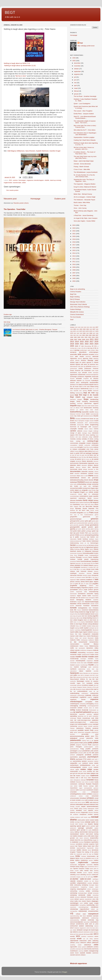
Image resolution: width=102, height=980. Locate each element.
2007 (74, 273)
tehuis (97, 848)
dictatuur (90, 465)
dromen (91, 480)
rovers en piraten (89, 782)
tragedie (72, 863)
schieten (84, 794)
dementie (90, 461)
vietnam (77, 899)
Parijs (92, 730)
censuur (85, 431)
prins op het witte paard (91, 753)
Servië (76, 809)
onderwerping (81, 695)
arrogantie (86, 378)
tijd (98, 856)
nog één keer (94, 679)
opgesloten (82, 714)
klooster (93, 604)
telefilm (79, 850)
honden (96, 553)
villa (97, 899)
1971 (75, 331)
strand (72, 840)
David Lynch (95, 451)
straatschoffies (94, 838)
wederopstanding (74, 920)
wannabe (96, 916)
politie (90, 743)
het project (76, 547)
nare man (95, 669)
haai (88, 537)
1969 (71, 331)
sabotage (91, 786)
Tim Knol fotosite (75, 317)
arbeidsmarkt (82, 375)
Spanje (96, 824)
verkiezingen (95, 889)
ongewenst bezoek (78, 699)
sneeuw (96, 814)
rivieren (88, 776)
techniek (73, 848)
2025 (74, 61)
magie (80, 632)
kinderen (88, 600)
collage (91, 437)
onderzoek (95, 695)
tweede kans (89, 871)
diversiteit (91, 469)
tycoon (85, 873)
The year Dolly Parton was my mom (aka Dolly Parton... (85, 157)
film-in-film (89, 506)
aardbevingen (83, 350)
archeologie (73, 377)
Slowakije (96, 812)
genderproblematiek (82, 523)
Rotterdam (79, 782)
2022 (74, 231)
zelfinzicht (83, 943)
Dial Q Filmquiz (75, 299)
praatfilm (88, 749)
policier (85, 743)
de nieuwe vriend (92, 457)
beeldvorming (79, 393)
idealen (72, 565)
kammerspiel (73, 594)
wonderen (84, 936)
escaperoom (73, 494)
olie (74, 689)
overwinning (74, 726)
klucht (97, 604)
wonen (96, 936)
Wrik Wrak (7, 322)
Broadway (78, 419)
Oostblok (78, 710)
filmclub (96, 506)
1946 (82, 327)
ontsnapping (74, 706)
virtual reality (74, 901)
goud (78, 533)
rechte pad (95, 765)
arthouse (73, 380)
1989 (71, 335)
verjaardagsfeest (81, 889)
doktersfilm (85, 472)
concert (81, 445)
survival (86, 844)
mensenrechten (94, 642)
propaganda (80, 755)
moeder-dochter (81, 657)
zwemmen (95, 953)
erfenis (91, 492)
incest (93, 569)
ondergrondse (94, 693)
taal (76, 846)
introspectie (95, 575)
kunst (82, 614)
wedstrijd (83, 920)
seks (87, 802)
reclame (85, 767)
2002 (86, 337)
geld (90, 521)
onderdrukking (75, 693)
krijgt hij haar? (91, 612)
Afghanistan (74, 359)
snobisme (77, 817)
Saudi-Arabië (83, 790)
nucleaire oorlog (92, 683)
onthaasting (83, 704)
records (90, 767)
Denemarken (83, 463)
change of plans (75, 433)
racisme (84, 761)
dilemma (78, 467)
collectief (96, 437)
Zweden (89, 953)
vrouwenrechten (93, 911)
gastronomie (86, 517)
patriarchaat (81, 732)
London (84, 626)
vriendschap (74, 909)
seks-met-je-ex (94, 802)
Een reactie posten (12, 190)
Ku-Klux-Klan (77, 614)
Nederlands (75, 673)
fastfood (82, 502)
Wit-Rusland (87, 934)
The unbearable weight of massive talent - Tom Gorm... (85, 122)
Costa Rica (86, 447)
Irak (87, 577)
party (72, 732)
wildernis (75, 932)
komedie (73, 608)
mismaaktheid (90, 653)
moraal (96, 661)
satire (77, 790)
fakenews (73, 500)
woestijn (72, 936)
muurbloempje (84, 665)
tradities (96, 860)
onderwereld (73, 695)
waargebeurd (93, 914)
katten (89, 596)
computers (95, 443)
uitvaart (78, 875)
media (97, 638)
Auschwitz (88, 381)
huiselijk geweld (83, 559)
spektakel (93, 826)
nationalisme (73, 671)
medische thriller (75, 640)
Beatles (90, 391)
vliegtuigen (95, 901)
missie (96, 653)
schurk (83, 800)
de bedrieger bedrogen (91, 453)
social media (94, 820)
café (90, 427)
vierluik (72, 899)
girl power (79, 529)
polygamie (78, 745)
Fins (97, 509)
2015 (74, 250)
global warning (94, 529)
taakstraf (72, 846)
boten (88, 414)
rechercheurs (74, 765)
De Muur (84, 457)
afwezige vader (93, 360)
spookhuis (73, 830)
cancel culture (89, 429)
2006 (74, 276)
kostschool (85, 610)
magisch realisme (88, 632)
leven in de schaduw (79, 622)
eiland (77, 490)
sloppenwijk (84, 812)
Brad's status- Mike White (82, 202)
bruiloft (96, 421)
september (78, 71)
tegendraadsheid (81, 848)
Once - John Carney (80, 208)
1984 (84, 333)
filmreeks (78, 508)
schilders (89, 794)
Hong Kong (73, 555)
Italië (96, 579)
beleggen (80, 399)
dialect (79, 465)
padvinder (96, 726)
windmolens (87, 932)
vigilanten (82, 899)
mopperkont (90, 661)
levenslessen (89, 622)
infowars (90, 571)
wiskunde (81, 934)
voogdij (96, 903)
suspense (92, 844)
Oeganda (79, 687)
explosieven (82, 498)
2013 (74, 256)
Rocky (85, 778)
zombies (96, 947)
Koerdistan (86, 606)
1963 (84, 329)
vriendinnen (95, 907)
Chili (76, 435)
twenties (80, 873)
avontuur (73, 385)
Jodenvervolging (75, 588)
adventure (88, 356)
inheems (96, 571)
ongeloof (90, 697)
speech (88, 826)
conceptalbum (74, 445)
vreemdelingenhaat (83, 907)
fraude (96, 513)
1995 (90, 335)
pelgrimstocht (95, 732)
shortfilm (72, 810)
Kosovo (79, 610)
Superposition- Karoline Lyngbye (84, 137)
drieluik (86, 480)
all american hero (93, 364)
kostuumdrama (94, 610)
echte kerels (73, 484)
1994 (87, 335)
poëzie (72, 743)
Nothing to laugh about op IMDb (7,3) (17, 63)
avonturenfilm (94, 382)
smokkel (90, 814)
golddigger (89, 531)
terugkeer (73, 852)
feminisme (77, 504)
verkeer (89, 889)
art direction (94, 378)
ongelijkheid (83, 697)
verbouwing (77, 885)
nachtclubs (96, 667)
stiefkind (85, 836)
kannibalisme (82, 594)
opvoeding (73, 716)
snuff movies (84, 817)
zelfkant (89, 943)
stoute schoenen (84, 838)
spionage (81, 828)
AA (98, 348)
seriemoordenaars (92, 806)
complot (89, 443)
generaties (91, 523)
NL (87, 679)
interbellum (82, 573)
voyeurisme (73, 907)
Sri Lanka (89, 830)
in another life (91, 567)
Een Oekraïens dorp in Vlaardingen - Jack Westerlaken (85, 134)
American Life (79, 371)
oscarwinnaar (86, 718)
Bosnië (83, 414)
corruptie (80, 447)
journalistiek (74, 590)
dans (86, 451)
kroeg (72, 614)
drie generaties (93, 478)
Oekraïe (84, 687)
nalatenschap (82, 669)
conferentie (87, 445)
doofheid (91, 473)
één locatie (74, 486)
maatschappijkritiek (86, 630)
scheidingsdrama (76, 794)
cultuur (72, 451)
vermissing (74, 893)
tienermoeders (91, 856)
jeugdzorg (83, 586)
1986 (91, 333)
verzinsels (77, 897)
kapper (79, 596)
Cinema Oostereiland (77, 314)
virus (80, 901)
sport (78, 830)
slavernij (73, 812)
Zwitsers (83, 955)
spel (97, 826)
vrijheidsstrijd (83, 911)
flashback (73, 510)
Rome (96, 780)
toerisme (88, 858)
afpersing (86, 359)
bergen (72, 401)
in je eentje (83, 569)
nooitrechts (73, 681)
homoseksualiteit (88, 553)
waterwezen (85, 918)
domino (96, 472)
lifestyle (85, 624)
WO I (92, 934)
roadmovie (94, 775)
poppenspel (95, 745)
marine (89, 636)
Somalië (72, 824)
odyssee (74, 687)
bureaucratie (80, 425)
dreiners (84, 478)
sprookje (83, 830)
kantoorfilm (90, 594)
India (97, 569)
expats (91, 496)
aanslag (77, 350)
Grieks (77, 535)
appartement (74, 375)
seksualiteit (79, 804)
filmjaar (72, 509)
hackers (93, 537)
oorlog (73, 710)
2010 (74, 264)
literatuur (95, 624)
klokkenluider (86, 604)
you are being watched (91, 939)
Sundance (87, 842)
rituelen (78, 776)
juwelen (72, 592)
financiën (91, 508)
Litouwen (73, 626)
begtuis (96, 397)
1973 (81, 331)
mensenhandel (83, 642)
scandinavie (90, 790)
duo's (91, 482)
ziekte (24, 183)
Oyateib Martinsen (42, 151)
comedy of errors (87, 439)
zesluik (80, 945)
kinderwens (73, 602)
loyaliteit (86, 628)
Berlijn (78, 401)
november (77, 66)
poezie (96, 740)
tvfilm (81, 871)
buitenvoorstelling (94, 423)
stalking (77, 832)
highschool (90, 547)
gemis (72, 523)
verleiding (81, 891)
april (76, 85)
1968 (97, 329)
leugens (80, 620)
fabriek (90, 498)
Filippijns (76, 507)
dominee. (91, 472)
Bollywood (73, 414)
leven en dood (88, 620)
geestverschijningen (76, 519)
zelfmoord (95, 943)
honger (86, 555)
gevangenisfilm (75, 527)
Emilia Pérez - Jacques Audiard (84, 114)
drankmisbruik (75, 478)
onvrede (86, 708)
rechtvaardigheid (75, 767)
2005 (74, 278)
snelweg (72, 817)
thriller (78, 856)
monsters (91, 659)
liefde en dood (74, 624)
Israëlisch (89, 580)
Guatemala (83, 537)
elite (80, 490)
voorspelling (83, 905)
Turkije (87, 869)
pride (92, 751)
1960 (75, 329)
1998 (72, 337)
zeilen (90, 941)
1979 (72, 333)
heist (84, 541)
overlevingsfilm (83, 724)
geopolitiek (81, 525)
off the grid (95, 687)
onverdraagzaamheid (93, 706)
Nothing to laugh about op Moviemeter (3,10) (20, 66)
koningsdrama (83, 608)
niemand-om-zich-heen (82, 677)
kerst (97, 598)
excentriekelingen (75, 496)
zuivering (81, 951)
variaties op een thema (91, 881)
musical (72, 665)
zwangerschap (94, 951)
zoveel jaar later (79, 949)
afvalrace (83, 360)
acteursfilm (74, 354)
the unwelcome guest (80, 854)
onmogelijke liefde (92, 702)
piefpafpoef (74, 738)
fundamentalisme (89, 515)
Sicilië (85, 810)
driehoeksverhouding (77, 480)
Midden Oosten (84, 646)
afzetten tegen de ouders (78, 362)
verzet (72, 897)
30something (88, 346)
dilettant (84, 467)
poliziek (73, 745)
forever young (94, 510)
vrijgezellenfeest (84, 909)
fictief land (87, 505)
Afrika (91, 359)
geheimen (95, 519)
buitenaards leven (82, 423)
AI (93, 362)
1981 (75, 333)
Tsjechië (75, 869)
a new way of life (91, 348)
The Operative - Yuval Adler (15, 209)
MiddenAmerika (94, 646)
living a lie (79, 626)
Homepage (35, 199)
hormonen (85, 557)
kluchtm (72, 606)
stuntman (81, 842)
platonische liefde (92, 738)
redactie (96, 767)
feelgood (96, 502)
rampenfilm (74, 763)
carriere (15, 180)
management (87, 634)
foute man (86, 513)
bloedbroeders (88, 408)
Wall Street (83, 916)
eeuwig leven (87, 488)
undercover (95, 875)
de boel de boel (75, 455)
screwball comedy (93, 800)
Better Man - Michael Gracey (83, 194)
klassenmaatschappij (92, 602)
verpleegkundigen (82, 893)
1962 (81, 329)
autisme (72, 383)
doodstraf (77, 473)
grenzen (72, 535)
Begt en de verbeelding (78, 289)
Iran (90, 577)
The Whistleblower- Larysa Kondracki (86, 172)
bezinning (80, 403)
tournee (91, 860)
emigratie (85, 490)
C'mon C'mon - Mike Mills (82, 169)
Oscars (79, 718)
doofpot (96, 473)
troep (86, 867)
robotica (72, 778)
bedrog (72, 393)
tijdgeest (73, 858)
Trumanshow (91, 867)
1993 (83, 335)
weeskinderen (94, 922)
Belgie (86, 399)
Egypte (93, 488)
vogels (91, 903)
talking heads (87, 846)
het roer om (82, 547)
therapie (72, 856)
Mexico (96, 644)
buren (87, 425)
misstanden (73, 655)
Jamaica (78, 582)
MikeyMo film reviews (77, 312)
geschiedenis (94, 525)
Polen (81, 743)
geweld (84, 527)
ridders (89, 773)
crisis (88, 449)
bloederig (96, 408)
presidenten (86, 751)
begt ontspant (87, 397)
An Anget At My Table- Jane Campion (86, 218)
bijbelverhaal (88, 403)
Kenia (87, 598)
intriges (89, 575)
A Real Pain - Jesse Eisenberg (83, 215)
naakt (90, 667)
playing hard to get (88, 740)
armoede (79, 378)
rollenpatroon (77, 780)
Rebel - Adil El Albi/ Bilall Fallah (84, 161)
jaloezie (72, 582)
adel (76, 356)
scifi (86, 800)
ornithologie (73, 718)
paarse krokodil (88, 726)
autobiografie (85, 383)
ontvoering (83, 706)
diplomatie (95, 467)
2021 (10, 180)
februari (77, 91)
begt (81, 43)
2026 (74, 58)
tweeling (96, 871)
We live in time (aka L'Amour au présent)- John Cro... (84, 148)
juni (75, 80)
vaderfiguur (95, 879)
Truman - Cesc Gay (80, 205)
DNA (97, 469)
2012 (74, 259)
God (71, 531)
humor (78, 561)
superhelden (95, 842)
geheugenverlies (75, 521)
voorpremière (74, 905)
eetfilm (80, 488)
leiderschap (73, 618)
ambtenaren (88, 368)
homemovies (73, 553)
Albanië (96, 362)
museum (96, 663)
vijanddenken (88, 899)
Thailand (79, 852)
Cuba (92, 449)
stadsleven (95, 830)
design (97, 463)
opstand (96, 714)
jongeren (91, 588)
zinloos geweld (82, 947)
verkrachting (74, 891)
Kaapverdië (79, 592)
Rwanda (86, 786)
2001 (82, 337)
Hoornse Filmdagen (76, 557)
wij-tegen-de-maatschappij (91, 930)
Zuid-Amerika (88, 949)
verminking (95, 891)
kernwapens (92, 598)
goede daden (77, 531)
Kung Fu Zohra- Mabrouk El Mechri (85, 187)
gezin (97, 527)
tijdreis (77, 858)
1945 (79, 327)
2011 (74, 262)
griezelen (82, 535)
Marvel (72, 638)
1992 (80, 335)
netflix (75, 675)
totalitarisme (84, 860)
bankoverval (85, 389)
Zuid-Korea (95, 949)
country (91, 447)
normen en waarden (92, 681)
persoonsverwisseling (77, 736)
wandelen (89, 916)
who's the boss (91, 928)
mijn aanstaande (80, 648)
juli (75, 77)
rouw (83, 782)
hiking (72, 549)
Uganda (90, 873)
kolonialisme (95, 606)
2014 (74, 253)
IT (93, 580)
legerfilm (96, 616)
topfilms (77, 860)
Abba (97, 350)
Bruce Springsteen (80, 421)
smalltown (76, 814)
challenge (96, 431)
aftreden (77, 360)
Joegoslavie (84, 588)
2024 (74, 225)
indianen (73, 571)
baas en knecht (84, 384)
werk (87, 924)
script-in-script (74, 802)
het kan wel (85, 545)
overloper (90, 724)
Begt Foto (73, 294)
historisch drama (76, 551)
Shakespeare (91, 809)
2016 (74, 248)
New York (73, 677)
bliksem (78, 408)
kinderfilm (96, 600)
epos (87, 492)
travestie (73, 867)
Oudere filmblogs (76, 309)
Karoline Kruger (55, 151)
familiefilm (79, 500)
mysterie (76, 667)
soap (89, 817)
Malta (80, 634)
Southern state (83, 824)
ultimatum (89, 875)
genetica (96, 523)
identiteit (77, 565)
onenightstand (74, 697)
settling (80, 809)
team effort (95, 846)
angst (79, 373)
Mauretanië (91, 638)
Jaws (87, 584)
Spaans (90, 824)
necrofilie (96, 671)
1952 (91, 327)
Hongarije (81, 555)
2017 (74, 245)
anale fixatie (95, 371)
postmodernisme (74, 749)
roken (72, 780)
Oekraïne (89, 687)
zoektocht (90, 947)
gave (97, 517)
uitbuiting (96, 873)
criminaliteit (82, 449)
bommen (79, 414)
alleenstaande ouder (75, 366)
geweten (91, 527)
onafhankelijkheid (82, 691)
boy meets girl (79, 416)
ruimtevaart (82, 784)
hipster (91, 549)
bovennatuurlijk (94, 414)
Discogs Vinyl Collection (78, 302)
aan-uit (72, 350)
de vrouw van (88, 459)
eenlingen (95, 486)
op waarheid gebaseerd (82, 712)
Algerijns (78, 364)
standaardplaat (74, 834)
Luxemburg (77, 630)
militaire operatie (75, 650)
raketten (96, 761)
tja (85, 858)
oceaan (91, 685)
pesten (87, 736)
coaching (92, 435)
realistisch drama (88, 763)
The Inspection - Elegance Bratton (85, 184)
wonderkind (90, 936)
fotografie (80, 513)
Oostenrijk (85, 710)
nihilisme (83, 679)
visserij (84, 901)
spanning (73, 826)
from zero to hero (76, 515)
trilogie (82, 867)
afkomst (80, 359)
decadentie (78, 461)
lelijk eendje (80, 618)
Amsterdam (87, 371)
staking (72, 832)
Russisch (95, 784)
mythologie (84, 667)
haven (97, 539)
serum (72, 809)
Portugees (79, 747)
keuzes (72, 600)
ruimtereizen (74, 784)
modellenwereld (86, 655)
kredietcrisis (82, 612)
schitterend (73, 796)
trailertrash (95, 863)
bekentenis (73, 399)
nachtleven (73, 669)
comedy (79, 439)
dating (90, 451)
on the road (93, 689)
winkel (92, 932)
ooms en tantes (94, 708)
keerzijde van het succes (77, 598)
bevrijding (85, 401)
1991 (77, 335)
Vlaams (89, 901)
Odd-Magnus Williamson (16, 151)
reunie (80, 771)
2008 (74, 270)
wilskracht (81, 932)
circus (87, 435)
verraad (90, 893)
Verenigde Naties (94, 885)
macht (72, 632)
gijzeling (73, 529)
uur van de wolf (85, 877)
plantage (82, 738)
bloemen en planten (77, 410)
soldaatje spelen (90, 822)
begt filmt (78, 395)
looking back (95, 626)
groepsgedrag (89, 535)
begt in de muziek (91, 395)
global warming (86, 529)
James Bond (85, 582)
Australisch (95, 380)
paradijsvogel (74, 730)
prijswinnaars (74, 753)
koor (90, 608)
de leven (79, 457)
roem (89, 778)
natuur (81, 671)
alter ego (83, 366)
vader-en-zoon (85, 879)
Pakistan (72, 728)
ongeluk (96, 697)
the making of (87, 852)
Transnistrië (89, 865)
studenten (75, 842)
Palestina (88, 728)
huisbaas (73, 559)
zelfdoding (95, 941)
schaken (96, 790)
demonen (96, 461)
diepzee (96, 465)
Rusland (89, 784)
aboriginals (73, 352)
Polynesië (84, 745)
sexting (85, 809)
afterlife (72, 360)
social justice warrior (83, 820)
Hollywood (88, 551)
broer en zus (94, 419)
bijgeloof (96, 403)
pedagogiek (88, 732)
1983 (81, 333)
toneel (72, 860)
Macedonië (95, 630)
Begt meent (75, 397)
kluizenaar (79, 606)
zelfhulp (77, 943)
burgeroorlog (94, 425)
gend (75, 523)
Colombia (73, 439)
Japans (96, 582)
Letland (75, 620)
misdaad (73, 652)
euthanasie (95, 494)
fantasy (96, 500)
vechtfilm (73, 883)
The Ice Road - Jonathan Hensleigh (85, 96)
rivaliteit (83, 776)
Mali (76, 634)
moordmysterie (80, 661)
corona (72, 447)
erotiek (96, 492)
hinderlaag (77, 549)
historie (96, 549)
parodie (96, 730)
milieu (96, 648)
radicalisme (90, 761)
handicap (85, 539)
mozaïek (90, 663)
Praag (82, 749)
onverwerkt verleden (76, 708)
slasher (96, 810)
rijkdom (93, 773)
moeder (73, 657)
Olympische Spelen (81, 689)
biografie (73, 405)
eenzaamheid (74, 488)
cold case (78, 437)
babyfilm (91, 385)
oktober (77, 69)
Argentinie (88, 377)
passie (75, 732)
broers (72, 421)
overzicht (80, 726)
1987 (94, 333)
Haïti (97, 537)
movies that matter (82, 663)
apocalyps (96, 373)
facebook (96, 498)
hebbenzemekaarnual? (76, 541)
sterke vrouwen (78, 836)
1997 (97, 335)
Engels (82, 492)
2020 (74, 236)
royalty (96, 782)
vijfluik (94, 899)
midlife (72, 648)
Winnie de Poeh (74, 934)
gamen (97, 515)
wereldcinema (80, 924)
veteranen (83, 897)
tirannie (82, 858)
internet (96, 573)
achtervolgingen (94, 352)
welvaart (73, 924)
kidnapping (80, 600)
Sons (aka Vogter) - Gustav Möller (85, 221)
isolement (83, 580)
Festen (82, 505)
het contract (79, 545)
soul (76, 824)
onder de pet (94, 691)
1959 (71, 329)
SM (71, 814)
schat (84, 792)
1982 (78, 333)
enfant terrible (92, 490)
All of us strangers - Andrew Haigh (85, 197)
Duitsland (81, 482)
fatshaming (87, 502)
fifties (71, 507)
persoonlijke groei (90, 734)
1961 (78, 329)
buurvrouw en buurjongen (79, 427)
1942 (76, 327)
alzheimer (89, 366)
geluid (94, 521)
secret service (81, 802)
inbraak (88, 569)
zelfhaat (72, 943)
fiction (92, 505)
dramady (96, 476)
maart (76, 88)
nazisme (88, 671)
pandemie (95, 728)
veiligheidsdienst (82, 883)
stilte (77, 838)
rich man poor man (81, 773)
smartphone (83, 814)
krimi (97, 612)
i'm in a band (95, 563)
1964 (87, 329)
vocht (81, 903)
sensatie (78, 806)
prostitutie (88, 755)
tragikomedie (8, 183)
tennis (89, 850)
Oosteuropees (93, 710)
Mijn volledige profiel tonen (86, 46)
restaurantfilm (74, 771)
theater (96, 854)
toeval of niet (95, 858)
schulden (78, 800)
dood (72, 473)
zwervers (78, 955)
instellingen (73, 573)
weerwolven (87, 922)
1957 (97, 327)
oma (87, 689)
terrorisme (95, 850)
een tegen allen (85, 486)
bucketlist (73, 423)
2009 (74, 267)
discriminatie (74, 469)
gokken (84, 531)
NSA (83, 683)
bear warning (83, 391)
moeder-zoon (93, 657)
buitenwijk (73, 425)
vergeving (73, 889)
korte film (73, 610)
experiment (73, 498)
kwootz (93, 614)
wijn (71, 932)
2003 (90, 337)
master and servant (81, 638)
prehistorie (95, 749)
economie (95, 484)
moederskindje (74, 659)
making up (96, 632)
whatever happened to (80, 928)
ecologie (89, 484)
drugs (96, 480)
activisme (85, 354)
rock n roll (79, 778)
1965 (91, 329)
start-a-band (89, 834)
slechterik (78, 812)
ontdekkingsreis (75, 704)
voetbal (86, 903)
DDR (81, 453)
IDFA (82, 565)
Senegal (72, 806)
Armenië (72, 378)
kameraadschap (94, 592)
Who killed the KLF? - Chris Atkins (85, 130)
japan (91, 582)
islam (78, 580)
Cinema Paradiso (76, 292)
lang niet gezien (77, 616)
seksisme (73, 804)
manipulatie (95, 634)
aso (83, 381)
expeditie (96, 496)
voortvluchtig (91, 905)
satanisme (73, 790)
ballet (72, 389)
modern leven (94, 655)
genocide (76, 525)
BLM (82, 408)
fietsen (96, 505)
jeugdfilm (95, 584)
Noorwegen (22, 180)
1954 (94, 327)
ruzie (80, 786)
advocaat (95, 356)
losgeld (72, 628)
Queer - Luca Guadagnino (82, 104)
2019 (74, 239)
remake (96, 769)
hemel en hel (85, 543)
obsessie (79, 685)
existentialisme (84, 496)
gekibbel (82, 521)
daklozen (82, 451)
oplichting (89, 714)
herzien (73, 545)
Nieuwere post (10, 199)
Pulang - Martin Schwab (81, 167)
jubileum (81, 590)
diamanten (84, 465)
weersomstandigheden (77, 922)
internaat (89, 573)
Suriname (73, 844)
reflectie (72, 770)
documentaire (75, 471)
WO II (96, 934)
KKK (83, 602)
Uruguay (78, 877)
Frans (91, 512)
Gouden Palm (84, 533)
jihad (97, 586)
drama (91, 475)
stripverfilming (88, 840)
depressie (91, 463)
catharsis (80, 431)
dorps (78, 476)
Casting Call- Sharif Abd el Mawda (85, 140)
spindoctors (73, 828)
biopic (79, 406)
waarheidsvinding (75, 916)
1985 (87, 333)
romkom (73, 782)
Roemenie (95, 778)
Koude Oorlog (74, 612)
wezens (96, 926)
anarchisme (73, 373)
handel (79, 539)
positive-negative (89, 747)
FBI (91, 502)
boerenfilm (85, 412)
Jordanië (96, 588)
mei (75, 83)
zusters (86, 951)
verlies (88, 891)
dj (94, 469)
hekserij (89, 541)
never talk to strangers (84, 675)
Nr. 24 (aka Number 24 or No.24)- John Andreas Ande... (84, 176)
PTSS (85, 759)
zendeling (73, 945)
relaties (83, 769)
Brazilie (96, 416)
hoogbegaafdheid (94, 555)
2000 (79, 337)
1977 (94, 331)
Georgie (87, 525)
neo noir (90, 673)
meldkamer (91, 640)
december (77, 63)
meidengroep (84, 640)
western (81, 926)
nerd (71, 675)
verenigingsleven (74, 887)
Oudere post (60, 199)
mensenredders (75, 644)
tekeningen (73, 850)
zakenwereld (74, 941)
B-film (77, 385)
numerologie (73, 685)
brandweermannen (88, 416)
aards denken (91, 350)
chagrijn (90, 431)
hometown (80, 553)
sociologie (77, 822)
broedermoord (85, 419)
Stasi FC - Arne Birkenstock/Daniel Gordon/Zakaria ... (85, 117)
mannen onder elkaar (76, 636)
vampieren (80, 881)
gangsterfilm (74, 517)
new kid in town (94, 675)
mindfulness (83, 650)
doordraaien (73, 476)
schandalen (73, 792)
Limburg (90, 624)
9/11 (96, 346)
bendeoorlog (94, 399)
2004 (74, 281)
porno (72, 747)
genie (72, 525)
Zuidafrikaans (74, 951)
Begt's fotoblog (75, 297)
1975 (87, 331)
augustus (77, 74)
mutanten (78, 665)
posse (97, 747)
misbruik (96, 650)
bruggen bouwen (90, 421)
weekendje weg (93, 920)
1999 (75, 337)
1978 (97, 331)
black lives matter (86, 406)
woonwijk (73, 939)
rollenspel (83, 780)
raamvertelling (77, 761)
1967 (94, 329)
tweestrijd (73, 873)
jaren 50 (72, 584)
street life (77, 840)
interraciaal (73, 575)
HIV (83, 551)
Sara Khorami (30, 151)
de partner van (79, 459)
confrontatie (95, 445)
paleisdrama (80, 728)
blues (87, 410)
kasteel (84, 596)
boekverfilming (76, 412)
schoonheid (95, 796)
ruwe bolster (74, 786)
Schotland (83, 798)
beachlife (76, 391)
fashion (78, 502)
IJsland (91, 565)
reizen (77, 770)
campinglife (73, 429)
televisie (85, 850)
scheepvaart (95, 792)
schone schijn (84, 796)
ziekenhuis (88, 945)
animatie (84, 373)
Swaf (72, 320)
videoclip (96, 897)
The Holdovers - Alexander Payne (84, 200)
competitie (82, 443)
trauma (96, 865)
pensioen (72, 734)
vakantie (73, 881)
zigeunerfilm (74, 947)
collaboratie (85, 437)
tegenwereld (90, 848)
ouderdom (95, 720)
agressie (89, 362)
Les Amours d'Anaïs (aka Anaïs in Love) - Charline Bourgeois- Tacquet (35, 330)
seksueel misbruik (89, 804)
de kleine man (92, 455)
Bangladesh (77, 389)
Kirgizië (79, 602)
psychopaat (79, 759)
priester (96, 751)
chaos (89, 433)
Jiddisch (91, 586)
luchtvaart (92, 628)
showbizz (79, 810)
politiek (96, 743)
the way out (90, 854)
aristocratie (95, 377)
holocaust (95, 551)
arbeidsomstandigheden (92, 375)
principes (81, 753)
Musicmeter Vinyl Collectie (79, 304)
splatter (96, 828)
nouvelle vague (75, 683)
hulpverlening (94, 559)
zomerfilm (73, 949)
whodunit (80, 930)
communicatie (74, 443)
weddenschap (95, 918)
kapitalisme (73, 596)
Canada (80, 429)
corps (75, 447)
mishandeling (82, 653)
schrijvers (90, 798)
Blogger (65, 972)
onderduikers (85, 693)
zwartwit (82, 953)
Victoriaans (90, 897)
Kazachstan (95, 596)
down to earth (84, 476)
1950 (85, 327)
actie (79, 354)
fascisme (73, 502)
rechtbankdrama (85, 765)
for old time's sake (83, 510)
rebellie (47, 180)
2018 (74, 242)
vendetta (90, 883)
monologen (83, 659)
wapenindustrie (75, 918)
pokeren (77, 743)
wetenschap (89, 926)
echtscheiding (82, 484)
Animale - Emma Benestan (82, 164)
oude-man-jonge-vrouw (84, 720)
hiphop (82, 549)
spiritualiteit (89, 828)
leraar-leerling (87, 618)
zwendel (73, 955)
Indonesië (83, 571)
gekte (86, 521)
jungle (86, 590)
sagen (81, 788)
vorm (97, 905)
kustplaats (87, 614)
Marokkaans (95, 636)
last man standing (87, 616)
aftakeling (96, 359)
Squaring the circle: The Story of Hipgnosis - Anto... (84, 180)
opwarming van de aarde (85, 716)
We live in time (21, 76)
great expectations (93, 533)
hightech (96, 547)
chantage (84, 433)
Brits (72, 418)
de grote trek (83, 455)
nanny (88, 669)
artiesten (79, 381)
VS (72, 914)
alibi (82, 364)
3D (93, 346)
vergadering (84, 887)
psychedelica (74, 757)
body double (94, 410)
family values (88, 500)
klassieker (73, 604)
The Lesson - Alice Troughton (83, 111)
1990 (74, 335)
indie (78, 571)
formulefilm (73, 513)
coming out (80, 441)
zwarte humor (74, 953)
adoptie (82, 356)
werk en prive (94, 924)
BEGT (10, 12)
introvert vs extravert (76, 577)
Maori (85, 636)
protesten (96, 755)
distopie (85, 469)
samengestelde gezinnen (91, 788)
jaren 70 (83, 584)
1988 (97, 333)
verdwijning (85, 885)
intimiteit (85, 575)
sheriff (97, 809)
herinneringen (94, 543)
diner (89, 467)
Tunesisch (81, 869)
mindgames (90, 650)
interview (80, 575)
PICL (97, 736)
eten (85, 494)
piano (93, 736)
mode (79, 654)
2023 (74, 228)
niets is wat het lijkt (93, 677)
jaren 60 (78, 584)
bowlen (72, 416)
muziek (91, 665)
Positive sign (8, 314)
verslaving (73, 895)
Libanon (96, 622)
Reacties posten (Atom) (21, 203)
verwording (95, 895)
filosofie (85, 509)
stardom (82, 834)
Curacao (77, 451)
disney (80, 469)
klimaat (79, 604)
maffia (76, 632)
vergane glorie (94, 887)
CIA (84, 435)
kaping (96, 594)
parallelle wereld (83, 730)
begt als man (89, 393)
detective (73, 465)
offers (72, 689)
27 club (81, 346)
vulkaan (78, 914)
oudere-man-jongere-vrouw (78, 722)
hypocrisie (78, 563)
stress (82, 840)
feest (71, 505)
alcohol (72, 364)
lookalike (89, 626)
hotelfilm (96, 557)
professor (73, 755)
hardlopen (91, 539)
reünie (84, 771)
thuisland (84, 856)
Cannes (96, 429)
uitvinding (83, 875)
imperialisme (84, 567)
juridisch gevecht (93, 590)
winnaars (96, 932)
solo (97, 822)
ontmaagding (90, 704)
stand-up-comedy (56, 180)
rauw (80, 763)
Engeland (76, 492)
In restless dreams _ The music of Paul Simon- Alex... (84, 153)
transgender (82, 865)
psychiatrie (83, 757)
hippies (87, 549)
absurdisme (83, 352)
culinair (96, 449)
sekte (97, 804)
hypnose (73, 563)
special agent (81, 826)
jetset (91, 584)
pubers (89, 759)
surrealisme (79, 844)
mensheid (86, 644)
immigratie (77, 567)
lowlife (81, 628)
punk (93, 759)
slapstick (91, 810)
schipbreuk (96, 794)
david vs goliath (75, 453)
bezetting (73, 403)
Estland (80, 494)
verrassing (96, 893)
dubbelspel (74, 482)
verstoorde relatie (85, 895)
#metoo (72, 327)
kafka (86, 592)
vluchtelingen (74, 903)
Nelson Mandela (84, 673)
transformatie (17, 183)
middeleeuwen (74, 646)
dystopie (96, 482)
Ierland (86, 565)
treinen (78, 867)
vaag (92, 877)
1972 (78, 331)
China (80, 435)
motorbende (73, 663)
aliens (86, 364)
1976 (91, 331)
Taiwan (80, 846)
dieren (72, 467)
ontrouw (96, 704)
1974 (84, 331)
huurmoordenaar (86, 561)
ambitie (81, 368)
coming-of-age (93, 441)
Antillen (90, 373)
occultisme (85, 685)
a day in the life (81, 348)
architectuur (81, 377)
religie (90, 769)
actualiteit (91, 354)
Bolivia (97, 412)
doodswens (84, 473)
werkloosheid (74, 926)
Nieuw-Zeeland (74, 679)
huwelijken (95, 561)
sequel (83, 806)
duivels (87, 482)
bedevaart (96, 391)
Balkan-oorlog (94, 387)
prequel (80, 751)
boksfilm (92, 412)
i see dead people (86, 563)
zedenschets (83, 941)
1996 (94, 335)
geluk (97, 521)
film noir (82, 507)
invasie (83, 577)
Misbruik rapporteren (79, 963)
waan (84, 914)
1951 (88, 327)
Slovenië (91, 812)
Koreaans (96, 608)
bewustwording (94, 401)
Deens (84, 461)
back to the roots (84, 387)
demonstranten (74, 463)
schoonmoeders (75, 798)
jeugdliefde (74, 586)
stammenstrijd (84, 832)
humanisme (73, 561)
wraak (79, 938)
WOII (78, 936)
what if (72, 928)
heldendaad (95, 541)
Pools (90, 745)
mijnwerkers (90, 648)
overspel (96, 724)
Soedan (82, 822)
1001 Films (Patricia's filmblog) (80, 307)
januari (76, 94)
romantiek (90, 780)
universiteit (73, 877)
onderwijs (88, 695)
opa (93, 712)
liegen (81, 624)
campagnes (95, 427)
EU (89, 494)
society (72, 822)
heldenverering (74, 543)
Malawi (72, 634)
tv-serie (77, 871)
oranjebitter (95, 716)
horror (90, 557)
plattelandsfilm (76, 740)
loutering (77, 628)
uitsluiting (73, 875)
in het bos (76, 569)
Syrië (97, 844)
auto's (78, 383)
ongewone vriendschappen (35, 180)
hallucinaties (73, 539)
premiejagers (74, 751)
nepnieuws (96, 673)
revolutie (89, 771)
